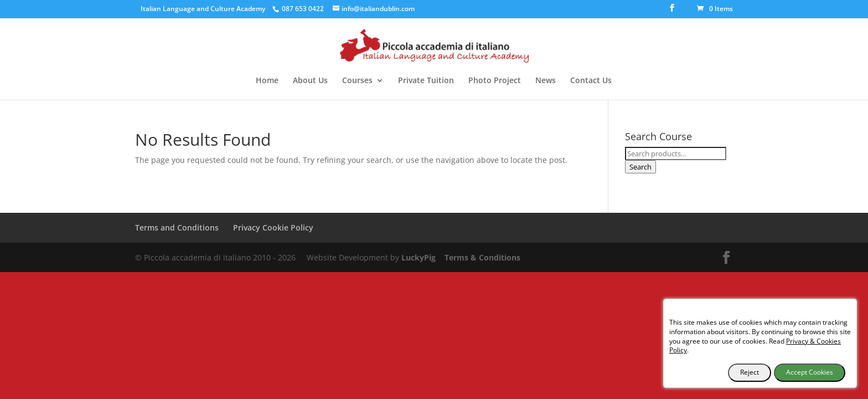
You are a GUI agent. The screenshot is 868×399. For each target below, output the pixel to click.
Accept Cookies (810, 372)
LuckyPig (418, 257)
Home (267, 81)
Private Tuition (426, 81)
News (546, 81)
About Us (310, 81)
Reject (750, 372)
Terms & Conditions (482, 257)
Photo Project (495, 81)
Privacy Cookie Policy (273, 227)
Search (640, 167)
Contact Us (591, 81)
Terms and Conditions (177, 227)
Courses (357, 81)
